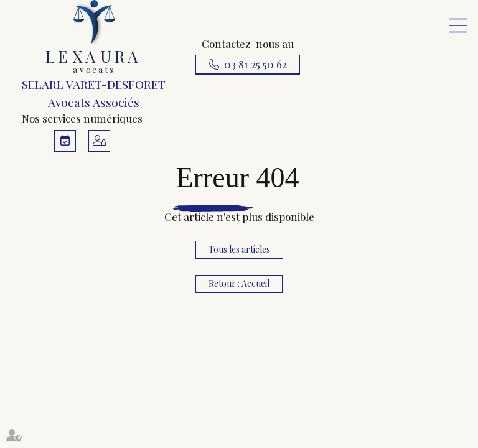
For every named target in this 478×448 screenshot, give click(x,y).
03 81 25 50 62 (255, 64)
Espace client (99, 141)
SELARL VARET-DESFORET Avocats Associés (94, 55)
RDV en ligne (65, 141)
